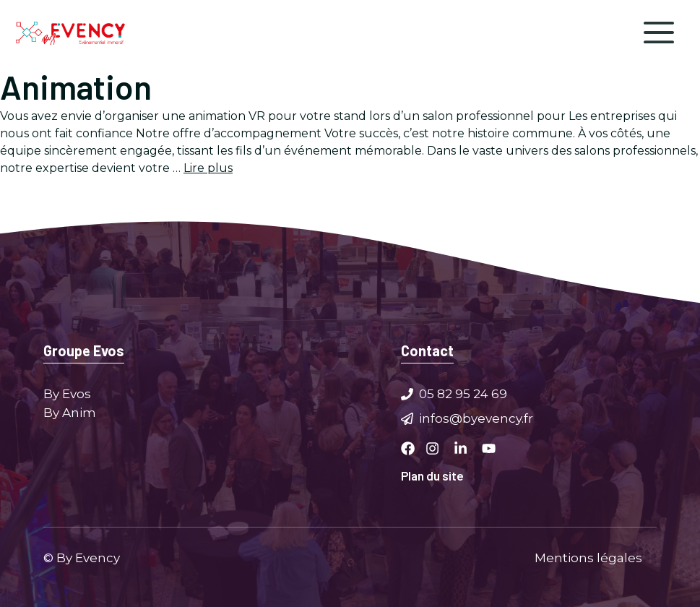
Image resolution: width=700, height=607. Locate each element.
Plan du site (432, 475)
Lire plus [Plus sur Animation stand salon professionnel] (208, 168)
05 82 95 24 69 (463, 394)
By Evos (67, 394)
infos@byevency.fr (476, 418)
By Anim (70, 412)
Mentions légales (588, 557)
